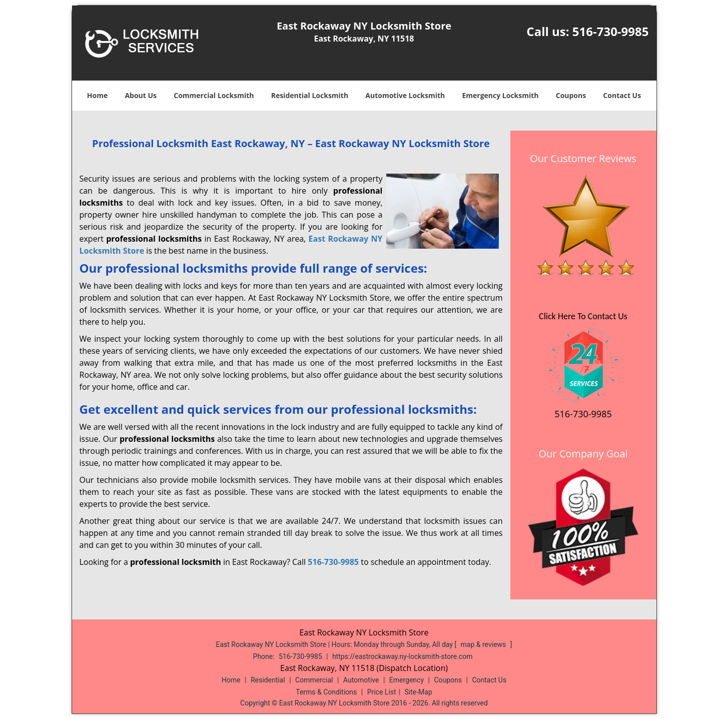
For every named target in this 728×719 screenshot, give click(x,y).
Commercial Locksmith (214, 95)
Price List (382, 692)
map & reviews (484, 644)
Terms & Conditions (326, 692)
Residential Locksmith (310, 95)
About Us (141, 95)
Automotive (361, 680)
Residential (268, 680)
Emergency (407, 680)
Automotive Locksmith (405, 95)
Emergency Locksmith (500, 95)
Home (97, 95)
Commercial (314, 680)
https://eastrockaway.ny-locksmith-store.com (403, 656)
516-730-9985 (611, 31)
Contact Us (622, 95)
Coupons (571, 95)
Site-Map (419, 692)
